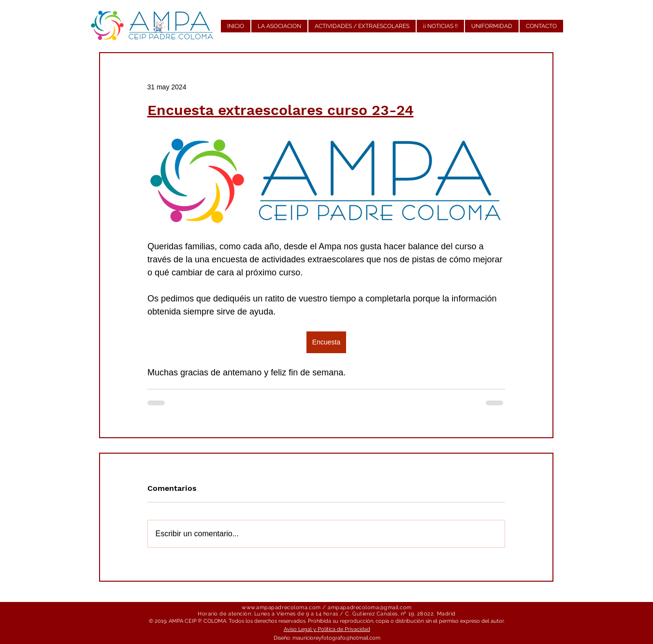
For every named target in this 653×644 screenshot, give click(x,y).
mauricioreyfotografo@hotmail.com (336, 638)
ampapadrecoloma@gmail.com (370, 608)
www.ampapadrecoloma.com (281, 608)
